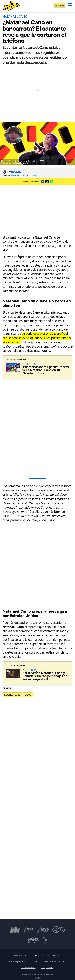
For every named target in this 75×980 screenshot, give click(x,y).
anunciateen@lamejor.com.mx (48, 955)
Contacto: (21, 955)
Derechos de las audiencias (54, 961)
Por (15, 172)
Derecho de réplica (28, 968)
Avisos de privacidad (17, 961)
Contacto (34, 961)
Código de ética (47, 968)
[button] (70, 5)
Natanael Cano (12, 695)
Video (28, 695)
